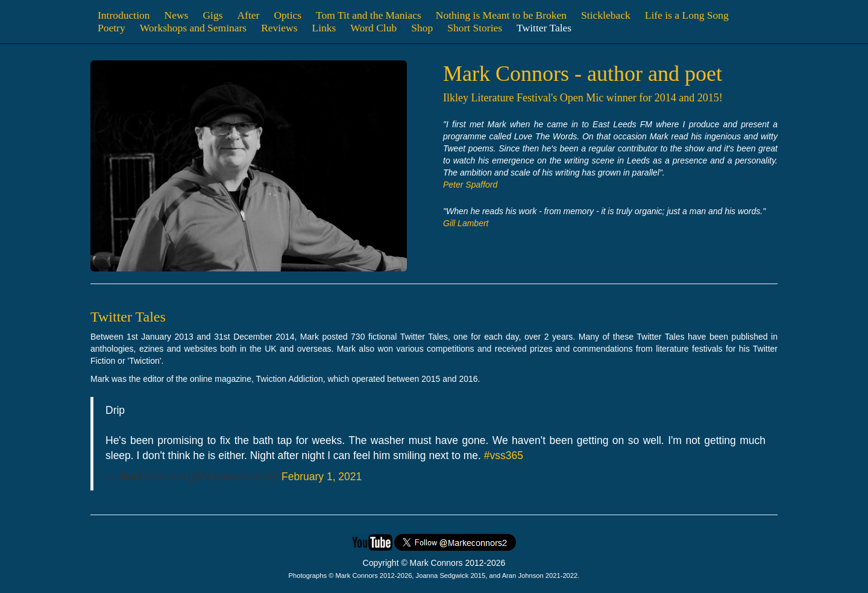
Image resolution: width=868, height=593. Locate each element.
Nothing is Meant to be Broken (501, 15)
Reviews (279, 28)
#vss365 (504, 455)
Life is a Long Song (687, 15)
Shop (422, 28)
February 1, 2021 (322, 477)
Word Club (373, 28)
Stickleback (606, 15)
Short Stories (475, 28)
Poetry (112, 28)
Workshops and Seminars (193, 28)
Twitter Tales (544, 28)
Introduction (124, 15)
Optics (288, 15)
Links (324, 28)
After (248, 15)
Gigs (212, 15)
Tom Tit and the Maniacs (369, 15)
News (177, 15)
